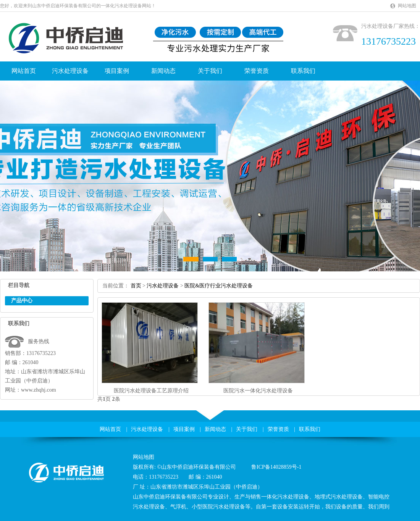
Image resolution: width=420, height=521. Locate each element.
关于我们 (210, 71)
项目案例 (117, 71)
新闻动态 (163, 71)
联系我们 (303, 71)
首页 (136, 286)
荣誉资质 (257, 71)
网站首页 (24, 71)
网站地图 (407, 6)
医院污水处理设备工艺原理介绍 (151, 391)
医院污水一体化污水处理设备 (258, 391)
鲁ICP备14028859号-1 (276, 467)
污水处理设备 (70, 71)
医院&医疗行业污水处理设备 (219, 286)
